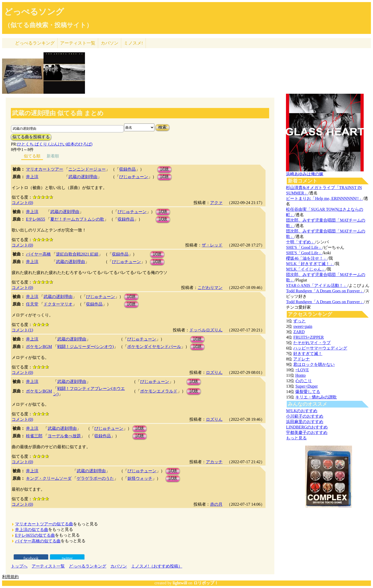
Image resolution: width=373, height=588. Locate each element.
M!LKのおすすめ (302, 411)
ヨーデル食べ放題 (64, 436)
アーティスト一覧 (48, 566)
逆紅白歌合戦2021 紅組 (77, 254)
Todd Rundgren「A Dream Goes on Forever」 (325, 291)
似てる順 (32, 156)
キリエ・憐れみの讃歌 (316, 397)
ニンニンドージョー (87, 169)
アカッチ (214, 462)
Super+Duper (306, 386)
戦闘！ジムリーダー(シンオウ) (86, 347)
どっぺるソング (34, 12)
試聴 (164, 169)
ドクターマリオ (58, 304)
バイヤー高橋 (38, 254)
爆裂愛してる (308, 392)
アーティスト (78, 43)
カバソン (110, 43)
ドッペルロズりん (206, 330)
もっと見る (296, 438)
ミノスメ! (133, 43)
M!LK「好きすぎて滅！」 (310, 264)
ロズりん (214, 372)
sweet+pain (303, 326)
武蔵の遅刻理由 (83, 177)
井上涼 (32, 177)
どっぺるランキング (88, 566)
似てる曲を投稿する (31, 137)
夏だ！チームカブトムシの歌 (77, 219)
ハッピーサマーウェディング (320, 348)
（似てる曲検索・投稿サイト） (48, 25)
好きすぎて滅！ (308, 354)
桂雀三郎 (34, 436)
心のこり (304, 381)
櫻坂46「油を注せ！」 (307, 258)
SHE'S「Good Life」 (304, 247)
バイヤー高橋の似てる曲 (38, 541)
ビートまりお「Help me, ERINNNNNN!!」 (324, 198)
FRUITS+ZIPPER (309, 337)
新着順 (53, 156)
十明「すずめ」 (300, 242)
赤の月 (216, 504)
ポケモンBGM (39, 347)
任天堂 (32, 304)
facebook (31, 558)
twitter (67, 558)
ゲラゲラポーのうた (95, 478)
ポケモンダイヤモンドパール (154, 347)
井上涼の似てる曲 (32, 530)
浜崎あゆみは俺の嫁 (305, 174)
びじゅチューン (134, 177)
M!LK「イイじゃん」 (306, 269)
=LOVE (302, 370)
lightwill (180, 583)
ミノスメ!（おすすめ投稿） (157, 566)
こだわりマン (210, 288)
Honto (300, 375)
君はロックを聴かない (314, 364)
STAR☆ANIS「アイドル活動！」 (317, 285)
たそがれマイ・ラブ (312, 343)
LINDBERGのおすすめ (307, 427)
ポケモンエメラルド (159, 391)
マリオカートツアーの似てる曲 (44, 524)
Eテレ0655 (35, 219)
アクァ (216, 203)
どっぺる (35, 43)
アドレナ (302, 359)
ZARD (299, 332)
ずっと (299, 321)
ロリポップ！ (206, 583)
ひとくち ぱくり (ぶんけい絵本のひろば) (55, 144)
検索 (162, 127)
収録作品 (127, 169)
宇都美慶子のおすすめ (307, 433)
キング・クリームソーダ (49, 478)
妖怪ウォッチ (140, 478)
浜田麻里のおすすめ (305, 422)
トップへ (19, 566)
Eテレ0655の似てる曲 (35, 535)
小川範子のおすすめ (305, 416)
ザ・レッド (212, 245)
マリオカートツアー (45, 169)
